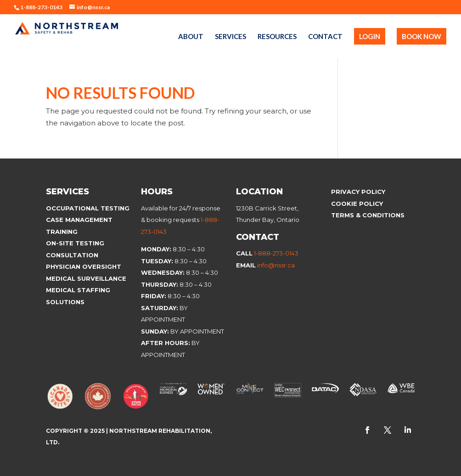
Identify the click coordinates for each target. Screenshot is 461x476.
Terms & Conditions (368, 215)
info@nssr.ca (276, 265)
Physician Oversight (84, 266)
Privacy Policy (358, 192)
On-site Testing (75, 243)
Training (62, 232)
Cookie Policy (358, 204)
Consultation (72, 255)
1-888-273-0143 (276, 253)
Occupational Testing (88, 208)
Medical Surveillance (87, 278)
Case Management (79, 220)
